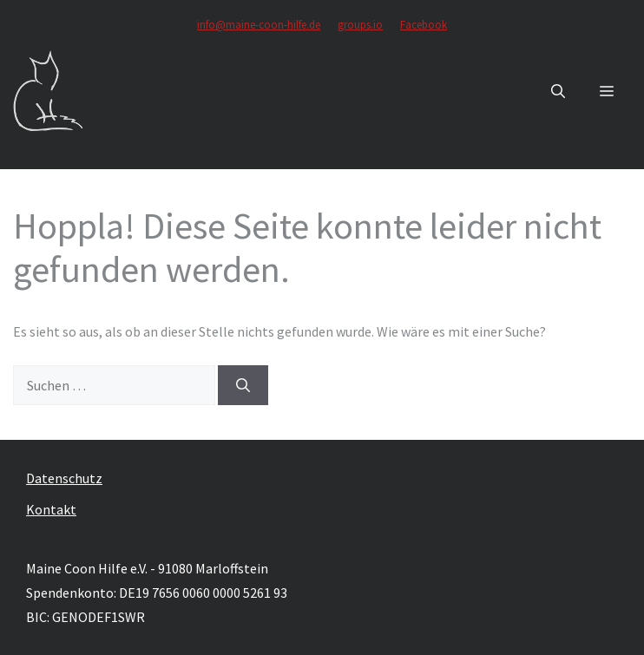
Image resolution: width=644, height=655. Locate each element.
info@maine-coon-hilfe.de (259, 25)
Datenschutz (64, 478)
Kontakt (51, 509)
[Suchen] (243, 385)
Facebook (424, 25)
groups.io (360, 25)
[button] (558, 91)
